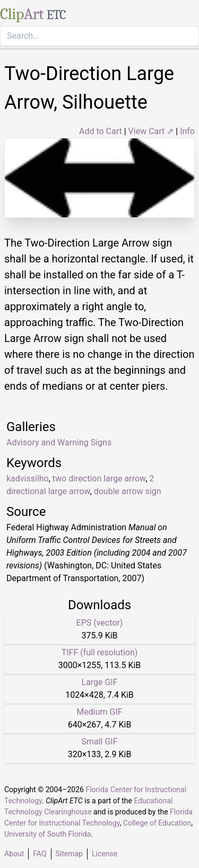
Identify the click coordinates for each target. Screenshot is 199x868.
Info (187, 131)
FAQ (40, 854)
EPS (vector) (100, 623)
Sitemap (69, 854)
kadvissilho (28, 479)
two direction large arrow (99, 479)
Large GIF (99, 682)
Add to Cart (101, 131)
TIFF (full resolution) (100, 652)
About (14, 854)
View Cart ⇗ (151, 131)
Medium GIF (99, 712)
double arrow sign (128, 491)
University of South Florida (47, 834)
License (105, 854)
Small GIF (99, 742)
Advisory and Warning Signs (59, 442)
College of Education (157, 823)
